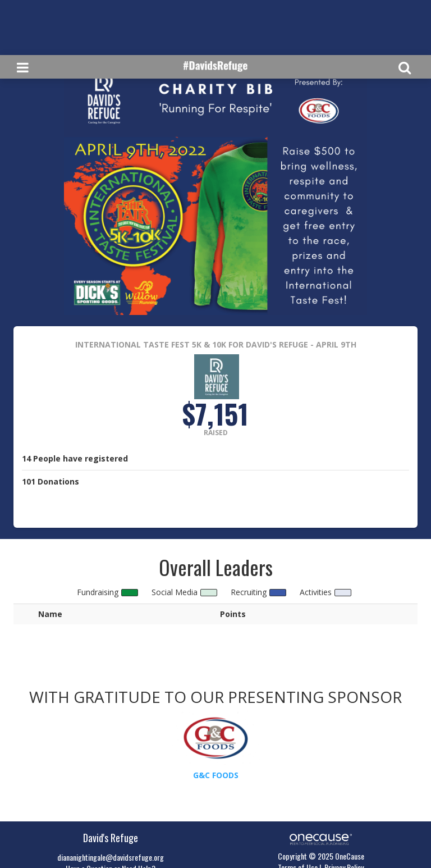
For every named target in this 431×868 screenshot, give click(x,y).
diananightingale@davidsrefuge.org (111, 857)
